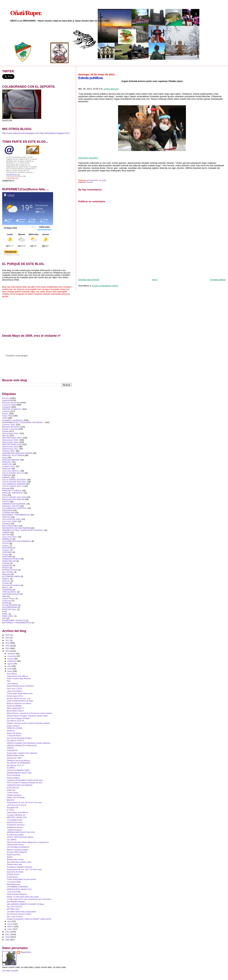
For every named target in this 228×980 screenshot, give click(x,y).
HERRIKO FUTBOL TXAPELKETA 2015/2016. (23, 530)
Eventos (90, 182)
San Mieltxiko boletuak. (16, 902)
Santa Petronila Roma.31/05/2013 (20, 686)
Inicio (155, 280)
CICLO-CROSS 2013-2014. (14, 482)
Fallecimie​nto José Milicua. (17, 676)
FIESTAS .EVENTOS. (12, 409)
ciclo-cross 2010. (10, 537)
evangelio (6, 407)
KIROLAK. (7, 462)
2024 (8, 638)
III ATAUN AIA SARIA (15, 835)
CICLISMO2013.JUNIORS (14, 484)
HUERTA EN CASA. (15, 822)
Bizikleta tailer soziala (15, 755)
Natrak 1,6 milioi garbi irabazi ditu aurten (23, 897)
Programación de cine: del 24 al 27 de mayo (24, 802)
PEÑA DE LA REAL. (15, 728)
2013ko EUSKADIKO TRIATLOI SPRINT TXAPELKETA (29, 919)
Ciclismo (6, 411)
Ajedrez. (6, 579)
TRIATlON (7, 475)
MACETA (10, 800)
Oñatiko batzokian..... (15, 795)
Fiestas (5, 431)
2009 (8, 940)
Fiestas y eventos (10, 429)
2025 (8, 635)
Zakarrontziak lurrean (15, 845)
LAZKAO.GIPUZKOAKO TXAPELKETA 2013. (25, 780)
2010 (8, 937)
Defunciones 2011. (11, 449)
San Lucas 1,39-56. (15, 688)
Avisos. (5, 413)
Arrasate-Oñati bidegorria (17, 852)
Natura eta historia (14, 733)
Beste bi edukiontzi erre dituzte (19, 703)
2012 (8, 932)
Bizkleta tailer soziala (15, 859)
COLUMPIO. (12, 840)
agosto (11, 664)
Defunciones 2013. (11, 440)
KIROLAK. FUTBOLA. (12, 491)
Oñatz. (5, 614)
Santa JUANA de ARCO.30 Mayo (20, 701)
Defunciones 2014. (11, 433)
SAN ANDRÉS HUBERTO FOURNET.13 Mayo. (26, 904)
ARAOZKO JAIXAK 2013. (17, 817)
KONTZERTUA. (13, 788)
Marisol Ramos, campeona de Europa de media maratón (29, 713)
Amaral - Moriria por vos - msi (19, 698)
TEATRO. (11, 748)
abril (9, 921)
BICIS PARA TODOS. (15, 711)
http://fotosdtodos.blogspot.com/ (55, 133)
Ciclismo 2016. (9, 424)
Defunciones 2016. (11, 442)
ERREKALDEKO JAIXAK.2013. (19, 889)
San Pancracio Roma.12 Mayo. (19, 914)
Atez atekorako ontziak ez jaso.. (19, 862)
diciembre (12, 654)
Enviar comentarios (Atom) (105, 286)
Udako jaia (11, 790)
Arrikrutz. (6, 581)
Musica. (6, 587)
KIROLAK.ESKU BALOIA (13, 499)
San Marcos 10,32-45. (16, 721)
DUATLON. (7, 464)
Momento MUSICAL (11, 427)
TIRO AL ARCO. (9, 592)
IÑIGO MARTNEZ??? (15, 708)
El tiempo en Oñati (12, 255)
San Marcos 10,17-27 (15, 765)
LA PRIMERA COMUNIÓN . (18, 887)
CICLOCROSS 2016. (12, 519)
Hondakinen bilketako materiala (19, 867)
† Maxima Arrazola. (15, 830)
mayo (10, 671)
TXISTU (6, 502)
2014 (8, 648)
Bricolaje (6, 488)
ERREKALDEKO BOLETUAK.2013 (21, 832)
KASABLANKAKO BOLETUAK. (19, 773)
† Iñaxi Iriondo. (13, 793)
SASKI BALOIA (9, 561)
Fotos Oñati (7, 416)
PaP (8, 681)
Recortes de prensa (11, 402)
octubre (11, 659)
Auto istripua (12, 674)
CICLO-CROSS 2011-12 (13, 473)
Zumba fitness (12, 877)
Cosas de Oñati (9, 405)
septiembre (12, 661)
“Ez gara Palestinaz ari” (16, 815)
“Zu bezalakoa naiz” (15, 820)
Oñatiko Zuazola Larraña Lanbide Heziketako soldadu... (29, 723)
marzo (10, 924)
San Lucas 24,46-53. (15, 917)
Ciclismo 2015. (9, 451)
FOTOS (6, 543)
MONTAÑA (7, 557)
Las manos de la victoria (16, 805)
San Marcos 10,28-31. (16, 740)
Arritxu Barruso (111, 89)
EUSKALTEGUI (13, 874)
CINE (5, 418)
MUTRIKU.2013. (13, 909)
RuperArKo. (26, 952)
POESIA (6, 563)
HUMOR (6, 532)
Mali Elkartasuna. (14, 884)
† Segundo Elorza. (14, 736)
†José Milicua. (12, 684)
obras (5, 457)
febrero (11, 927)
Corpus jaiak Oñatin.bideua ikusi (20, 693)
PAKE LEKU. (8, 616)
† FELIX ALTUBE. (14, 892)
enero (10, 929)
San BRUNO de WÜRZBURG (19, 763)
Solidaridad (7, 590)
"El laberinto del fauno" (16, 825)
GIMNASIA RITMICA (11, 559)
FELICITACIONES (10, 526)
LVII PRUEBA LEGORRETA (18, 847)
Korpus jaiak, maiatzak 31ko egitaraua (22, 753)
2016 (8, 643)
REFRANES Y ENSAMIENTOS (16, 515)
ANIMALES (7, 539)
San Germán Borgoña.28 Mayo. (19, 738)
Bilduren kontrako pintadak (17, 850)
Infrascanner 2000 (14, 758)
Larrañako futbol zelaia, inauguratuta (21, 912)
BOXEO (6, 568)
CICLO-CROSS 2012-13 (13, 486)
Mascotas (6, 574)
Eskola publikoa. (13, 778)
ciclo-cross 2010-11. (11, 471)
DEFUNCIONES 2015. (12, 438)
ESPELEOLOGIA (10, 570)
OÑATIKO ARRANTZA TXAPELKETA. (22, 746)
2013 (8, 651)
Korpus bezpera (13, 726)
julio (9, 666)
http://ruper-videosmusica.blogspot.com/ (21, 133)
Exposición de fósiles (15, 872)
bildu (4, 596)
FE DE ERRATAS (10, 605)
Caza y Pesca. (9, 598)
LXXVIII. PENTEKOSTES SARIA (20, 837)
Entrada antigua (218, 280)
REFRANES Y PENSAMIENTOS (17, 623)
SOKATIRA (7, 565)
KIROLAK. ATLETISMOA (13, 455)
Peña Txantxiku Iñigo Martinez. (19, 679)
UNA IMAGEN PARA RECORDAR (17, 453)
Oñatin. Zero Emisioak (16, 798)
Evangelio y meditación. (13, 420)
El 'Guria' (10, 810)
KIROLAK (7, 469)
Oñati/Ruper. (26, 13)
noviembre (12, 656)
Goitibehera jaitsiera (15, 827)
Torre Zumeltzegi (13, 775)
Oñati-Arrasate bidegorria (17, 894)
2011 (8, 934)
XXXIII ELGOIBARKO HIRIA (18, 770)
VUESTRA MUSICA (11, 594)
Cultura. (6, 546)
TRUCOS (6, 517)
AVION (9, 857)
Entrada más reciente (89, 280)
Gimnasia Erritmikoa (11, 585)
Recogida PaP (13, 807)
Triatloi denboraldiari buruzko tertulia (21, 879)
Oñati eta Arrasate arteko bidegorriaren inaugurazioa (28, 842)
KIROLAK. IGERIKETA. (13, 493)
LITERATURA (8, 513)
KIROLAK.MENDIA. (11, 460)
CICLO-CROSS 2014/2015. (14, 480)
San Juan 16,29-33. (15, 907)
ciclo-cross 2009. (10, 521)
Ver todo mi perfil (10, 971)
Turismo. (6, 550)
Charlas (6, 583)
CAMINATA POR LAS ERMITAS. (20, 785)
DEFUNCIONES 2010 (12, 444)
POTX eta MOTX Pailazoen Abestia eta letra (24, 783)
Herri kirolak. (8, 572)
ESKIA (5, 603)
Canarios (6, 524)
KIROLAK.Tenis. (9, 609)
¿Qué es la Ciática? (15, 691)
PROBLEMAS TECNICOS (14, 620)
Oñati (5, 495)
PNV (4, 618)
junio (10, 669)
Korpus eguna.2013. (15, 696)
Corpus (5, 554)
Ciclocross (7, 601)
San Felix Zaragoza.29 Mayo (18, 718)
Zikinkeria (11, 731)
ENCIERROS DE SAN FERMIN (16, 528)
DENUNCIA (7, 510)
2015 (8, 646)
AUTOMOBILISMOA (11, 576)
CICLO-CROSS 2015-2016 (14, 497)
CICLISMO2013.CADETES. (15, 508)
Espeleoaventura (13, 855)
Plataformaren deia (14, 864)
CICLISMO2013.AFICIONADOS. (17, 541)
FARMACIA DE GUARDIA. (14, 504)
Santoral (6, 400)
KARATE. (6, 477)
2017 (8, 640)
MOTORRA (7, 548)
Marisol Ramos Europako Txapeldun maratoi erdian (27, 716)
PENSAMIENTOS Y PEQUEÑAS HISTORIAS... (23, 422)
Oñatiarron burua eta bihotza (18, 760)
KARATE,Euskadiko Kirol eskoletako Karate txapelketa (28, 743)
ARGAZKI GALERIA (88, 158)
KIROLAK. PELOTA (11, 506)
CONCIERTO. (12, 750)
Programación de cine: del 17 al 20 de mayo (24, 869)
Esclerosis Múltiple (14, 706)
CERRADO (7, 552)
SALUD (6, 435)
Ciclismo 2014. (9, 466)
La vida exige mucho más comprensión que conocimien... (30, 899)
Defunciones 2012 (10, 446)
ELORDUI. (11, 768)
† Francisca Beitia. (14, 882)
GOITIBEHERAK (10, 607)
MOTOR (6, 535)
